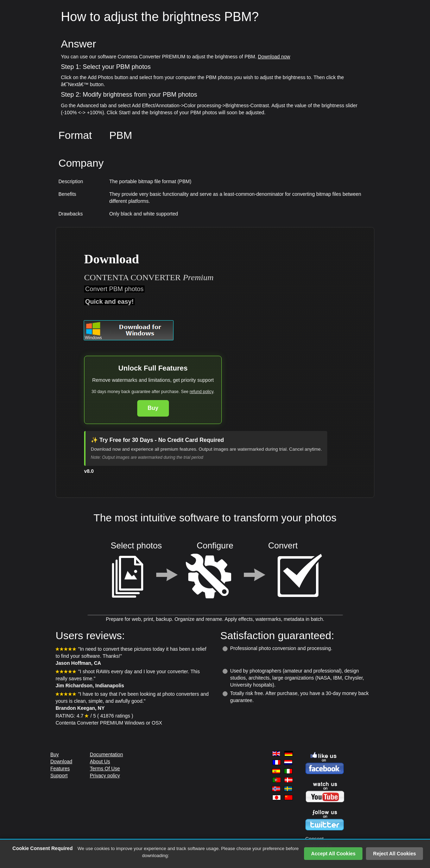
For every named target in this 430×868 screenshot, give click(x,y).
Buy (153, 408)
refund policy (201, 392)
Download (61, 761)
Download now (274, 57)
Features (60, 769)
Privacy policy (105, 776)
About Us (100, 761)
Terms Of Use (105, 769)
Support (59, 776)
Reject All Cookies (394, 854)
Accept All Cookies (333, 854)
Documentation (106, 754)
